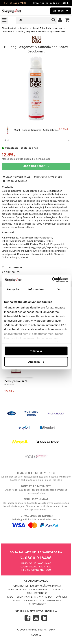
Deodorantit (8, 32)
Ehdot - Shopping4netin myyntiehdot (30, 597)
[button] (67, 20)
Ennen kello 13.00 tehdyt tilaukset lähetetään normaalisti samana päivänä (36, 490)
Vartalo (59, 28)
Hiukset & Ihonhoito (42, 28)
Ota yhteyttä (58, 590)
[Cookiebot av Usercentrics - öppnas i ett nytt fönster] (52, 280)
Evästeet (61, 597)
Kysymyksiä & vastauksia (46, 586)
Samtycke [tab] (13, 289)
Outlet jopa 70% (15, 3)
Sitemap (50, 630)
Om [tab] (59, 289)
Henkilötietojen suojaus (28, 601)
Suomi (36, 635)
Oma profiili (21, 586)
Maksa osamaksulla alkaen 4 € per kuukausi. (26, 159)
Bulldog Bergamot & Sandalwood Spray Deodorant (42, 32)
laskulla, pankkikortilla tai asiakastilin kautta (36, 521)
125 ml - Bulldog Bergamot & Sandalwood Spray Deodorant (37, 130)
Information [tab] (36, 289)
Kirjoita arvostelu (48, 177)
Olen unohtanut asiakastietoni (28, 590)
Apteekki (24, 28)
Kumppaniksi (54, 601)
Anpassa (36, 362)
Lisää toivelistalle (17, 177)
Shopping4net (9, 28)
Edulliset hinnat (37, 593)
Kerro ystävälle (15, 181)
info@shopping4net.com (36, 570)
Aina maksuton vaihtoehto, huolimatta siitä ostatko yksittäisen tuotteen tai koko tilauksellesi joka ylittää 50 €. (36, 477)
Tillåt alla (36, 351)
